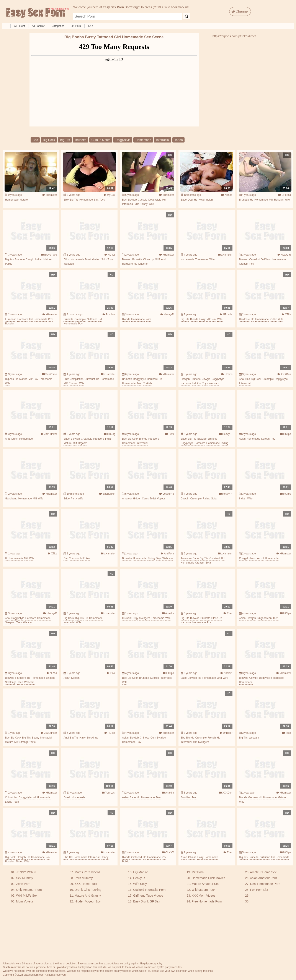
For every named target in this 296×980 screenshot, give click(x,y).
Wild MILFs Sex (27, 896)
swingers (145, 618)
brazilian (186, 797)
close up (148, 259)
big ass (9, 259)
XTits (286, 314)
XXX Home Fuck (86, 884)
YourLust (109, 793)
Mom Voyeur (25, 901)
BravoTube (49, 255)
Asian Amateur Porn (264, 878)
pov (252, 264)
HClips (110, 255)
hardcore (127, 264)
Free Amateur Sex (35, 13)
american (186, 558)
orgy (135, 618)
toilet (153, 499)
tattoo (179, 140)
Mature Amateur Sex (206, 884)
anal (242, 379)
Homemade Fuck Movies (209, 878)
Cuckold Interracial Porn (149, 890)
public (9, 264)
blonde (126, 319)
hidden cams (141, 499)
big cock (49, 140)
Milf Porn (198, 872)
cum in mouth (101, 140)
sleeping (10, 622)
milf (137, 204)
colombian (11, 797)
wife (151, 204)
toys (102, 200)
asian (242, 439)
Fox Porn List (259, 890)
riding (225, 443)
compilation (77, 379)
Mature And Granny (88, 896)
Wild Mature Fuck (204, 890)
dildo (66, 259)
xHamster (50, 195)
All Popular (38, 26)
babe (184, 200)
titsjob (19, 862)
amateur (127, 499)
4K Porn (76, 26)
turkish (148, 383)
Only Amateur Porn (29, 890)
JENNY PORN (26, 872)
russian (279, 200)
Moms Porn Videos (87, 872)
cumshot (255, 259)
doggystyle (123, 140)
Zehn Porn (23, 884)
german (253, 797)
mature (24, 200)
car (66, 558)
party (74, 499)
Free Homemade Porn (207, 901)
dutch (15, 439)
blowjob (132, 200)
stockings (11, 682)
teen (139, 383)
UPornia (285, 195)
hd (164, 200)
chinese (145, 738)
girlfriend (160, 259)
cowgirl (206, 379)
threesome (202, 259)
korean (266, 439)
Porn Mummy (84, 878)
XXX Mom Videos (204, 896)
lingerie (143, 264)
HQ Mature (141, 872)
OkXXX (168, 852)
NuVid (52, 673)
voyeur (161, 499)
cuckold (143, 200)
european (11, 319)
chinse (192, 857)
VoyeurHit (167, 494)
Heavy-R (284, 255)
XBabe (227, 195)
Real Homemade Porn (265, 884)
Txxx (170, 434)
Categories (58, 26)
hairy (202, 319)
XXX (91, 26)
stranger (24, 742)
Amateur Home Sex (263, 872)
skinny (144, 204)
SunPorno (50, 374)
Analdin (168, 613)
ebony (35, 738)
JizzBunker (49, 434)
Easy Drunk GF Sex (147, 901)
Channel (240, 11)
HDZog (110, 434)
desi (190, 200)
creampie (80, 319)
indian (209, 200)
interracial (163, 140)
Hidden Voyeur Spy (88, 901)
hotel (201, 200)
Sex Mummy (25, 878)
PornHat (109, 314)
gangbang (11, 499)
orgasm (244, 264)
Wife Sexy (140, 884)
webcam (69, 264)
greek (67, 797)
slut (96, 200)
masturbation (93, 259)
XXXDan (284, 374)
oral (219, 678)
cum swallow (158, 738)
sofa (214, 499)
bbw (66, 200)
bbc (35, 140)
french (212, 738)
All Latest (19, 26)
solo (104, 259)
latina (9, 802)
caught (30, 259)
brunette (81, 140)
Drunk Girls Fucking (88, 890)
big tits (65, 140)
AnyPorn (167, 554)
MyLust (110, 195)
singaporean (264, 618)
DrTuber (226, 733)
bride (67, 499)
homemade (143, 140)
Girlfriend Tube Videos (148, 896)
